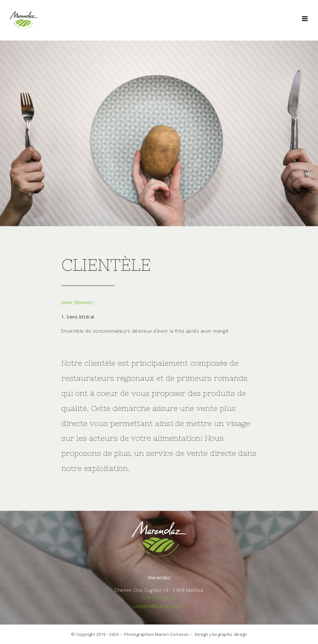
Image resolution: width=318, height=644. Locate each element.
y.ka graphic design (228, 634)
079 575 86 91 (159, 598)
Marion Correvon (172, 634)
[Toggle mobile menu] (305, 19)
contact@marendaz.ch (159, 606)
